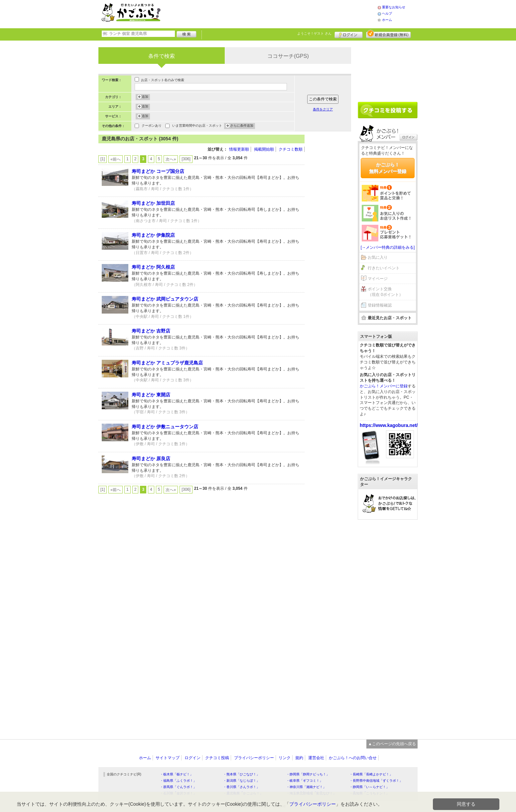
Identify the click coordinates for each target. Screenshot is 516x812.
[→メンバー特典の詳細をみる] (388, 247)
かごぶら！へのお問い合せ (353, 758)
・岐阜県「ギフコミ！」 (305, 781)
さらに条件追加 (242, 126)
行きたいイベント (384, 268)
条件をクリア (323, 109)
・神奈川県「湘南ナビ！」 (306, 787)
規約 (299, 758)
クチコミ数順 (291, 149)
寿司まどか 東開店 (151, 395)
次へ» (171, 159)
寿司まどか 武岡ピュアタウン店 (165, 299)
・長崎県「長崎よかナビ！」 (371, 774)
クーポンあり (152, 126)
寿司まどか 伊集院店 (153, 235)
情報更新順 (239, 149)
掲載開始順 (264, 149)
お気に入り (378, 257)
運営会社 (316, 758)
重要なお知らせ (394, 7)
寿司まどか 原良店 (151, 459)
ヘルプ (387, 13)
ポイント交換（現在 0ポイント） (385, 292)
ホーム (387, 20)
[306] (186, 159)
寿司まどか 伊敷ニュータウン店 (165, 427)
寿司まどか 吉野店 (151, 331)
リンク (285, 758)
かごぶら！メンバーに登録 (384, 386)
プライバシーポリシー (254, 758)
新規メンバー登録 (388, 34)
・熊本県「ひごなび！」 (241, 774)
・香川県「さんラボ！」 (241, 787)
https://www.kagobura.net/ (389, 425)
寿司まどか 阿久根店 (153, 267)
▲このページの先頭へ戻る (392, 744)
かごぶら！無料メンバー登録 (388, 168)
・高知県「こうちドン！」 (369, 793)
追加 (145, 97)
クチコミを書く (388, 110)
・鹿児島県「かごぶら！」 (243, 793)
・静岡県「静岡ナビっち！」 (308, 774)
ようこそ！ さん (314, 33)
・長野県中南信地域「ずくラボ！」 (376, 781)
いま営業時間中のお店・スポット (197, 126)
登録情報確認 (380, 305)
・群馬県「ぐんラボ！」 (178, 787)
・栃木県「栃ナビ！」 (177, 774)
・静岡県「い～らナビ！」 (369, 787)
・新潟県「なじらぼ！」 (241, 781)
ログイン (349, 34)
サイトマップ (168, 758)
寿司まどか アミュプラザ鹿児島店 (167, 363)
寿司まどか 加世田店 (153, 203)
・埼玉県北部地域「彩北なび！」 (311, 793)
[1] (103, 159)
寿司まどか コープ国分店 (158, 171)
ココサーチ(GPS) (288, 56)
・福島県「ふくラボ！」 (178, 781)
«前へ (116, 159)
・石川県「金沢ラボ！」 (178, 793)
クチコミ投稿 (217, 758)
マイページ (378, 279)
